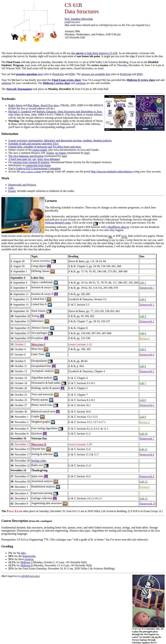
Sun (86, 153)
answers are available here (96, 74)
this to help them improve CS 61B (94, 53)
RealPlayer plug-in (119, 227)
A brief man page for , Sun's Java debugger (34, 159)
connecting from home (38, 165)
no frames (61, 153)
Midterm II (27, 565)
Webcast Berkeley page (58, 223)
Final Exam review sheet (66, 80)
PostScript (58, 74)
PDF (72, 74)
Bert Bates (33, 105)
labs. (24, 553)
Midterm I (26, 562)
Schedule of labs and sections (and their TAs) (33, 144)
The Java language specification (26, 156)
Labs (11, 188)
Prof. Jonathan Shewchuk (79, 19)
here (30, 74)
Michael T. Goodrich (20, 112)
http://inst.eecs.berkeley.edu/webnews (112, 171)
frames (50, 153)
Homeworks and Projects (22, 185)
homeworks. (29, 556)
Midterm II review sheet (141, 80)
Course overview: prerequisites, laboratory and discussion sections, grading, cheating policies (60, 140)
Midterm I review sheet (57, 83)
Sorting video (39, 461)
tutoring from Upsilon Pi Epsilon (31, 162)
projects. (29, 559)
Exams (12, 191)
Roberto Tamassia (46, 112)
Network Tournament (19, 89)
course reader (40, 150)
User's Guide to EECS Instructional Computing (34, 168)
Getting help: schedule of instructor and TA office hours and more (45, 147)
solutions (6, 83)
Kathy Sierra (15, 105)
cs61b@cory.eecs (30, 576)
